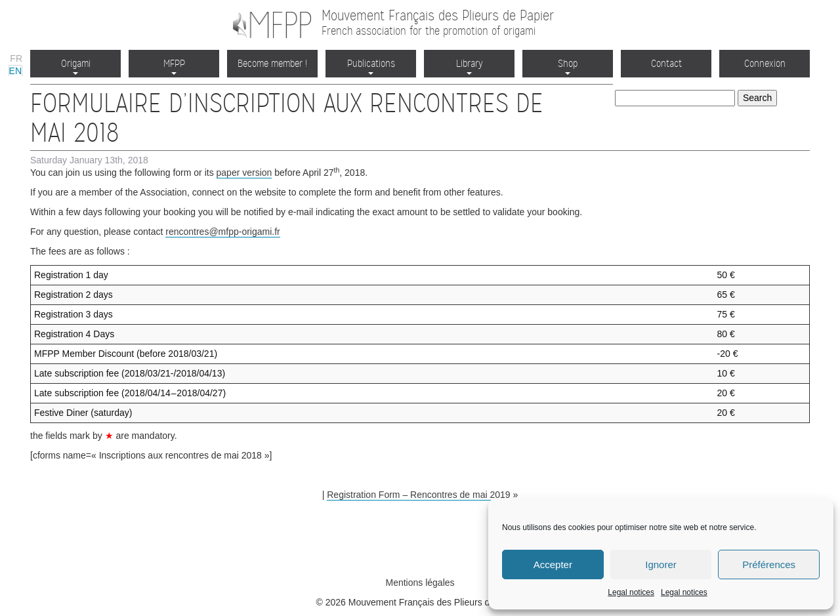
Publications (371, 66)
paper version (244, 173)
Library (470, 66)
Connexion (765, 63)
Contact (666, 63)
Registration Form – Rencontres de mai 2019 (418, 495)
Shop (568, 66)
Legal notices (631, 592)
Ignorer (661, 565)
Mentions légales (420, 583)
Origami (76, 66)
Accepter (553, 565)
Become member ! (272, 63)
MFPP (174, 66)
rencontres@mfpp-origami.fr (223, 232)
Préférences (769, 565)
